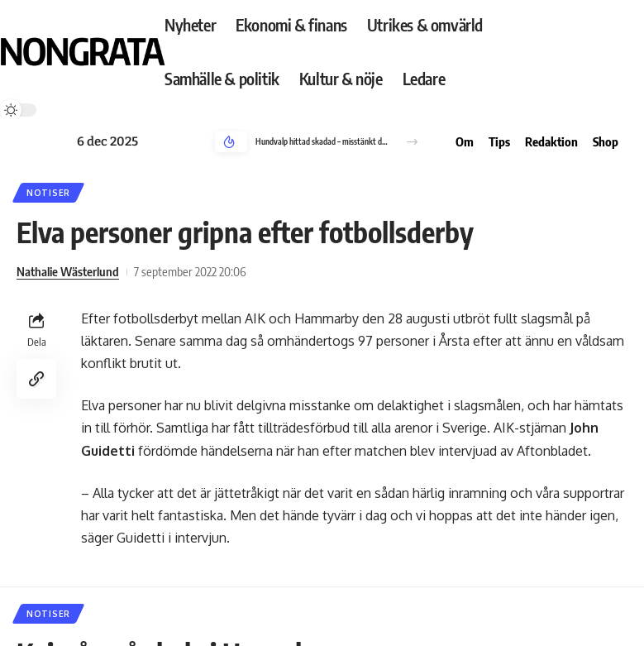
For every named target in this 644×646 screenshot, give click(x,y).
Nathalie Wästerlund (68, 271)
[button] (412, 142)
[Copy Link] (36, 379)
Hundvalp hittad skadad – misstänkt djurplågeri (322, 141)
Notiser (48, 193)
